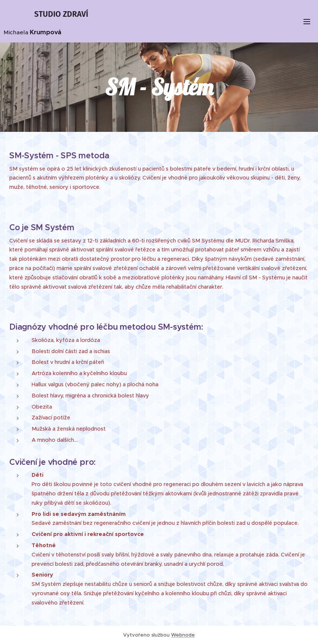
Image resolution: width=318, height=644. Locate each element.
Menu (307, 22)
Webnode (183, 635)
